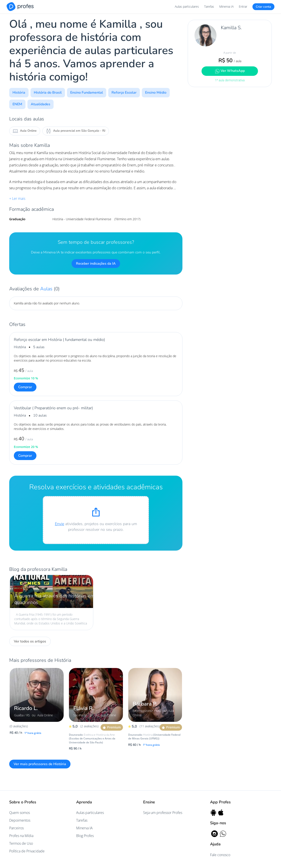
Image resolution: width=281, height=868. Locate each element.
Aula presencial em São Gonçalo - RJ (76, 131)
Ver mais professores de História (40, 764)
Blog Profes (85, 836)
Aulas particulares (187, 6)
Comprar (25, 387)
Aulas (47, 289)
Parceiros (16, 828)
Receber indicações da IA (96, 264)
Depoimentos (20, 820)
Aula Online (25, 131)
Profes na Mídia (21, 836)
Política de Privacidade (27, 851)
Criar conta (263, 7)
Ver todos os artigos (30, 641)
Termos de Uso (21, 843)
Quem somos (20, 813)
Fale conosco (220, 855)
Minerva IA (226, 6)
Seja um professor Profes (163, 813)
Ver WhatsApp (230, 71)
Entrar (243, 6)
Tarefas (209, 6)
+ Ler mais (17, 198)
